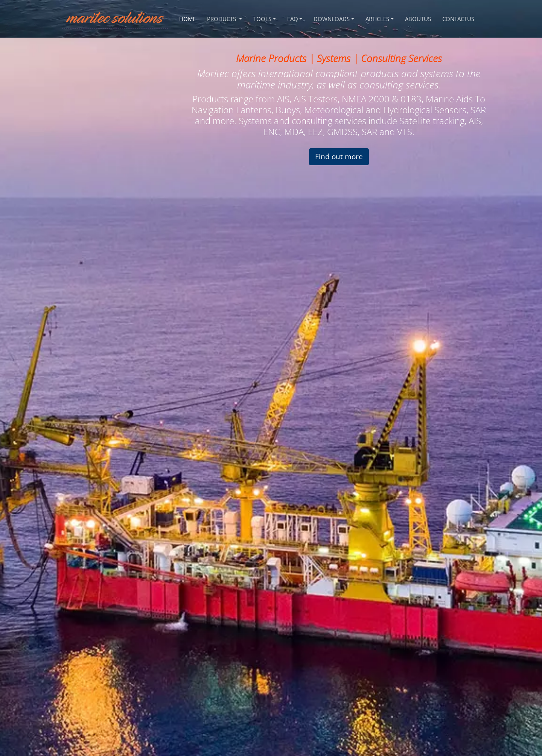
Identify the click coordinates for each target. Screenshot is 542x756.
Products (222, 19)
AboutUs (418, 19)
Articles (377, 19)
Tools (262, 19)
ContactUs (458, 19)
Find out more (339, 156)
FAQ (293, 19)
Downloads (332, 19)
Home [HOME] (187, 19)
